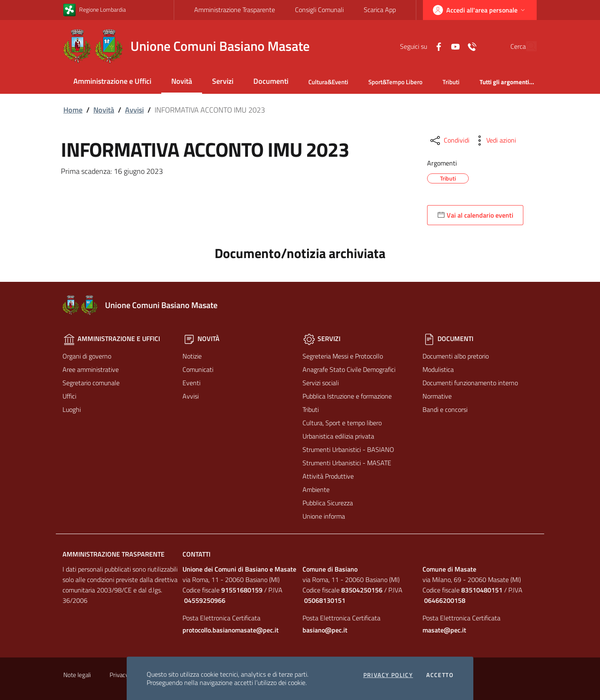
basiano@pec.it (325, 630)
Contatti (196, 554)
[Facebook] (420, 46)
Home (73, 110)
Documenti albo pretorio (456, 356)
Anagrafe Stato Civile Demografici (349, 369)
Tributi (451, 82)
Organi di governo (87, 356)
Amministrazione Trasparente (235, 10)
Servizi (223, 81)
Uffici (69, 396)
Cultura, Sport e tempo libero (342, 423)
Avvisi (134, 110)
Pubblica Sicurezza (328, 503)
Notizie (192, 356)
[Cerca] (527, 46)
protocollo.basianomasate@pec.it (231, 630)
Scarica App (380, 10)
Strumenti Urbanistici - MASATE (347, 463)
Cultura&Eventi (328, 82)
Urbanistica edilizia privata (338, 436)
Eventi (191, 383)
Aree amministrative (91, 369)
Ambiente (316, 489)
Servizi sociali (321, 383)
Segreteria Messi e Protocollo (343, 356)
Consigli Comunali (319, 10)
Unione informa (324, 516)
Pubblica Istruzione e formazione (347, 396)
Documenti (271, 81)
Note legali (77, 675)
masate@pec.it (444, 630)
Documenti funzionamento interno (470, 383)
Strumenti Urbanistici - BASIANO (348, 449)
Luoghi (72, 409)
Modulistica (438, 369)
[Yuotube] (436, 46)
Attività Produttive (328, 476)
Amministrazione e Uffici (112, 81)
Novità (182, 81)
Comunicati (198, 369)
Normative (437, 396)
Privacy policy (388, 675)
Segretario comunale (91, 383)
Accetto (440, 675)
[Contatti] (453, 46)
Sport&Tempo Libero (395, 82)
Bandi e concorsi (445, 409)
